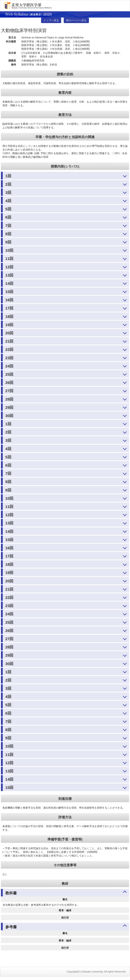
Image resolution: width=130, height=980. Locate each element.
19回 (9, 325)
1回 (8, 176)
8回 (8, 234)
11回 (9, 259)
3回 (8, 193)
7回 (8, 226)
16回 (9, 300)
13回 (9, 275)
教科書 (11, 893)
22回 (9, 349)
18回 (9, 317)
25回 (9, 374)
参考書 (11, 927)
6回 (8, 217)
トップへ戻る (51, 20)
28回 (9, 399)
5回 (8, 209)
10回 (9, 250)
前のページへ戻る (76, 20)
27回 (9, 391)
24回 (9, 366)
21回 (9, 341)
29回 (9, 407)
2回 (8, 184)
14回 (9, 283)
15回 (9, 292)
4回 (8, 201)
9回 (8, 242)
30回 (9, 416)
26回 (9, 383)
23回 (9, 358)
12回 (9, 267)
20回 (9, 333)
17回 (9, 308)
